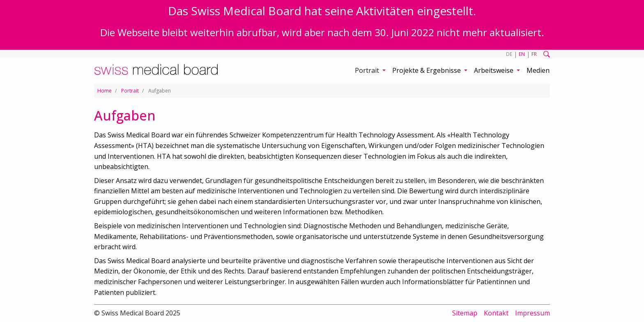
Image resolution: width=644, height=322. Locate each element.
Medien (538, 70)
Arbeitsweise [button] (494, 70)
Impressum (532, 313)
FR (534, 54)
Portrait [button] (368, 70)
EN (522, 54)
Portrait (130, 91)
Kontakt (496, 313)
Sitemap (465, 313)
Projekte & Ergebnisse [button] (427, 70)
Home (105, 91)
